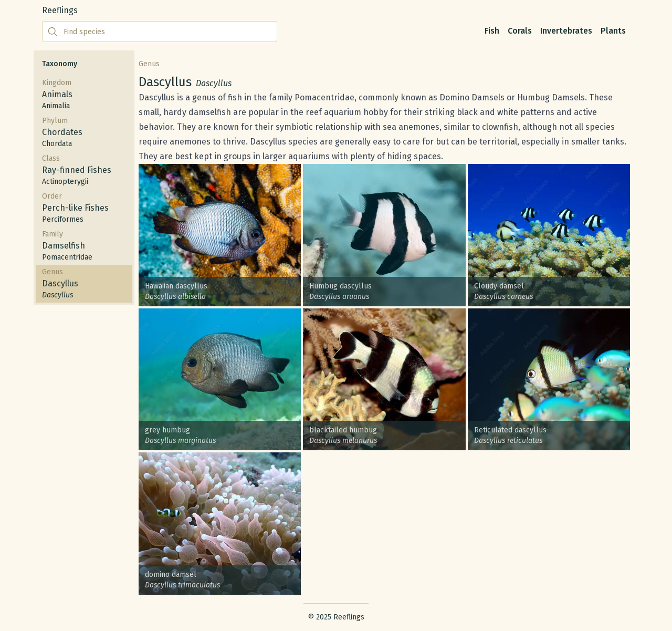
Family (84, 246)
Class (84, 170)
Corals (520, 31)
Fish (492, 31)
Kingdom (84, 95)
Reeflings (60, 10)
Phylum (84, 133)
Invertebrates (566, 31)
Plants (613, 31)
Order (84, 208)
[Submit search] (52, 32)
